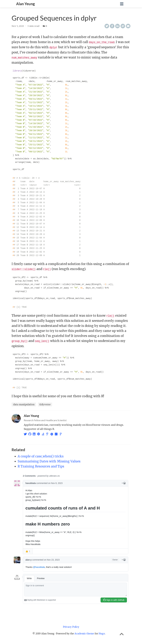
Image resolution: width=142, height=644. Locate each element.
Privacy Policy (71, 626)
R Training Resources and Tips (41, 465)
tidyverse (45, 404)
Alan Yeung (26, 4)
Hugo (102, 633)
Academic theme (84, 633)
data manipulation (24, 404)
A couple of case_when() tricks (41, 455)
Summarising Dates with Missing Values (49, 460)
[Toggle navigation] (122, 4)
